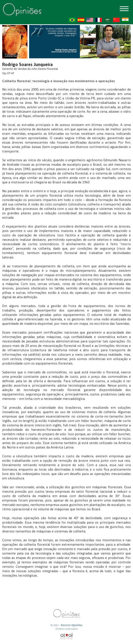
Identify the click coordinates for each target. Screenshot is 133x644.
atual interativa (67, 636)
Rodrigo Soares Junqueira (27, 64)
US (90, 20)
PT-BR (72, 20)
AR (108, 20)
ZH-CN (116, 20)
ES (81, 20)
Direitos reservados (67, 629)
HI (125, 20)
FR (99, 20)
